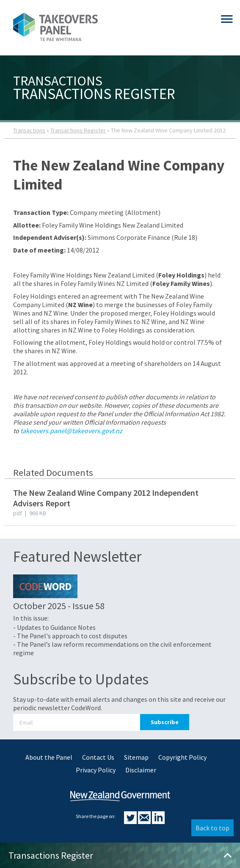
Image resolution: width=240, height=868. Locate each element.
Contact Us (98, 757)
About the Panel (49, 757)
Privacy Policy (96, 770)
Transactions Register (78, 130)
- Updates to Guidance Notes (54, 627)
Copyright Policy (182, 757)
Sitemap (136, 757)
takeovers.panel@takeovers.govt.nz (71, 431)
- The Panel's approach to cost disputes (70, 636)
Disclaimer (141, 770)
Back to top (212, 828)
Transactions (29, 130)
